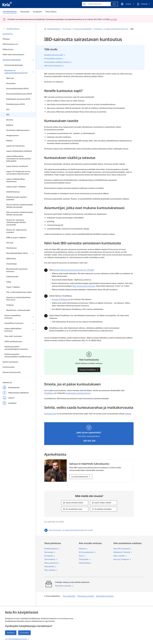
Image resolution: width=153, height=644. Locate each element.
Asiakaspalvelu (11, 388)
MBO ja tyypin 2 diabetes (16, 238)
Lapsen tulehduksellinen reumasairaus (16, 180)
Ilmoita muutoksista (10, 362)
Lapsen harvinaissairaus (15, 146)
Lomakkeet (10, 403)
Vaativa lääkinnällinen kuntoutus (13, 330)
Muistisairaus (12, 248)
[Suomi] (127, 4)
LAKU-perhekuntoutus (13, 342)
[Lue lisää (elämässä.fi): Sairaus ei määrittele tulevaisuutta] (81, 477)
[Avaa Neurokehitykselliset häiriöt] (33, 253)
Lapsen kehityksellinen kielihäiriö (19, 151)
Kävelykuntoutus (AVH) (15, 104)
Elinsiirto (10, 120)
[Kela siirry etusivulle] (7, 4)
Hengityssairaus (12, 135)
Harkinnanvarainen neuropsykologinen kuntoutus (16, 348)
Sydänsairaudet (12, 277)
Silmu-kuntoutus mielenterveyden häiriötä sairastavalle (19, 214)
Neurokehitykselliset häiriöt (17, 253)
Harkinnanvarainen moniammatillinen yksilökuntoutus (18, 355)
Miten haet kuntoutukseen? (13, 55)
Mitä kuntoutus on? (10, 44)
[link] (10, 12)
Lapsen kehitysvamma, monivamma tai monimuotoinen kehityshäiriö (19, 159)
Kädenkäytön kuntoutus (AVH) (18, 99)
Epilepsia (10, 125)
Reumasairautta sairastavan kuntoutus (17, 270)
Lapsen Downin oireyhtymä (17, 166)
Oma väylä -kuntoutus (13, 336)
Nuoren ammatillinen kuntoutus (13, 317)
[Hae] (97, 4)
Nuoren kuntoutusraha (12, 372)
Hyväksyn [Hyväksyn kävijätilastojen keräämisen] (11, 633)
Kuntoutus (8, 34)
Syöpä (9, 282)
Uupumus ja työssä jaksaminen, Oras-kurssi (18, 299)
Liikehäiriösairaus (13, 192)
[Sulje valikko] (33, 60)
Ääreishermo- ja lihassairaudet (18, 310)
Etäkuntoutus (8, 49)
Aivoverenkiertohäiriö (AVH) (17, 89)
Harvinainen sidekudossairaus (18, 130)
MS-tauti (10, 243)
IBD (8, 115)
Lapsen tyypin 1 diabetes (16, 187)
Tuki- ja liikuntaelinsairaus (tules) (19, 292)
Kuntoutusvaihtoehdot (12, 60)
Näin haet (10, 78)
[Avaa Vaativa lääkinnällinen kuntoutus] (33, 330)
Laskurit (8, 398)
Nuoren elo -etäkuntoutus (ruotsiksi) (16, 231)
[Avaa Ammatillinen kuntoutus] (33, 323)
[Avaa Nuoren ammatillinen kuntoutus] (33, 317)
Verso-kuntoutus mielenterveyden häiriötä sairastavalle (20, 206)
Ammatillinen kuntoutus (14, 323)
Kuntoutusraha (9, 367)
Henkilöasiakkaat (11, 29)
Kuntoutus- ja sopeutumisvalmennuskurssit (16, 72)
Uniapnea (10, 305)
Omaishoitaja (11, 264)
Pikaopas (6, 39)
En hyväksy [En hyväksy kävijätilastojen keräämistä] (24, 633)
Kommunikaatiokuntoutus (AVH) (19, 94)
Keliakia (9, 141)
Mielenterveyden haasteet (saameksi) (16, 198)
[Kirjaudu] (143, 4)
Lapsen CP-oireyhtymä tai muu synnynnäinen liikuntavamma (18, 173)
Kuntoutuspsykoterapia (14, 65)
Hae (114, 4)
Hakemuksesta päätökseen (16, 393)
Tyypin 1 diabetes (13, 287)
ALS (8, 109)
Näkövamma (11, 259)
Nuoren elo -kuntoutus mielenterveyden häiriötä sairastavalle (16, 222)
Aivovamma (11, 83)
